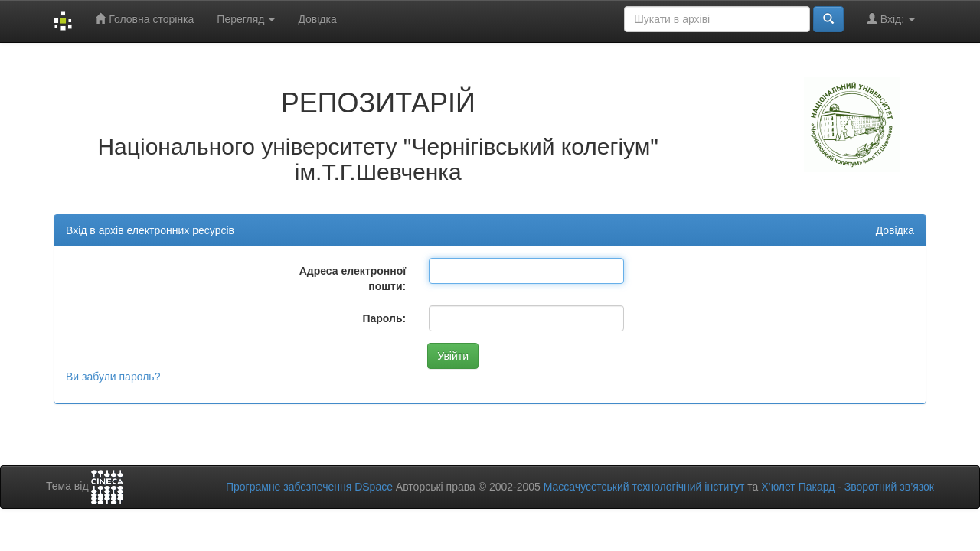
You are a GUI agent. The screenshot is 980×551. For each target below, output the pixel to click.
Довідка (317, 19)
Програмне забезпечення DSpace (309, 487)
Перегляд (246, 19)
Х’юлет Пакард (798, 487)
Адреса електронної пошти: (353, 279)
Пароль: (384, 318)
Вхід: (891, 19)
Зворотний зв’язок (889, 487)
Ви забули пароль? (113, 377)
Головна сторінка (144, 19)
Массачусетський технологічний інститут (644, 487)
